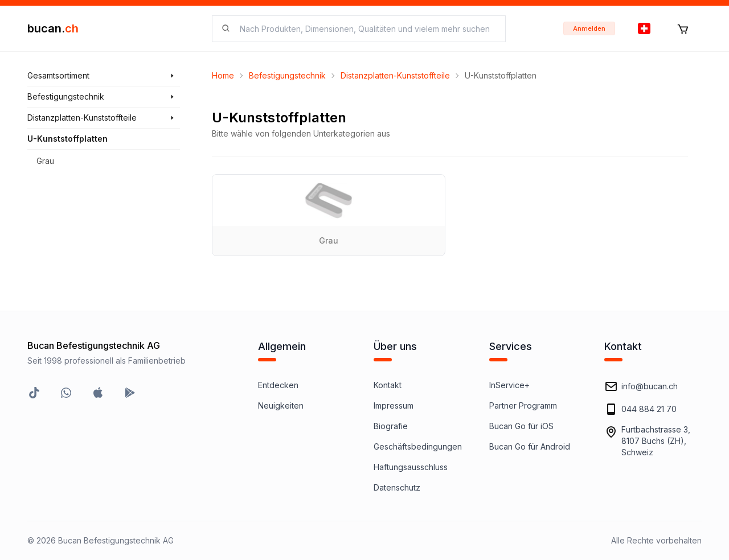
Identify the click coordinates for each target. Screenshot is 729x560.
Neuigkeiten (281, 405)
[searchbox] (366, 29)
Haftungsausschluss (411, 467)
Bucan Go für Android (530, 446)
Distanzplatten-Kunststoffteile (395, 75)
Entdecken (278, 385)
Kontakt (388, 385)
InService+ (509, 385)
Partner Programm (523, 405)
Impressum (394, 405)
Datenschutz (397, 487)
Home (223, 75)
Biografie (391, 426)
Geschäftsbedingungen (418, 446)
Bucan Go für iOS (521, 426)
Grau (45, 161)
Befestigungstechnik (287, 75)
